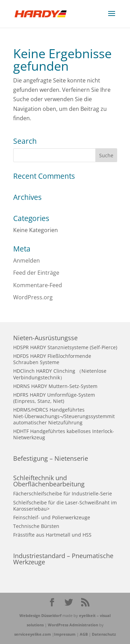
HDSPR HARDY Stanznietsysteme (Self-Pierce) (65, 347)
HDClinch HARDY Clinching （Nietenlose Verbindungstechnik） (60, 374)
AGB (84, 634)
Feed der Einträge (36, 273)
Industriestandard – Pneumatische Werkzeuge (63, 559)
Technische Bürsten (36, 526)
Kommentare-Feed (38, 285)
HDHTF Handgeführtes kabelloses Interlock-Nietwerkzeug (64, 434)
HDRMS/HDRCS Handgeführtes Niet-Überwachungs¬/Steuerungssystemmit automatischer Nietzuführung (64, 416)
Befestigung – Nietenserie (51, 458)
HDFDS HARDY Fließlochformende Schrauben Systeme (52, 359)
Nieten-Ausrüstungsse (45, 338)
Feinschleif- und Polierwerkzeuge (52, 517)
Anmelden (27, 261)
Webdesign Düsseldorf (40, 615)
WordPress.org (33, 297)
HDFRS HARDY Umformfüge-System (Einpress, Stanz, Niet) (54, 398)
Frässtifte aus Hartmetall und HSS (52, 535)
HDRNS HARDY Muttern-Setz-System (55, 386)
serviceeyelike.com (33, 634)
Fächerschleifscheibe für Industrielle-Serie (63, 493)
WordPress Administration (73, 625)
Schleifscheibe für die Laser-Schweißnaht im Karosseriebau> (65, 506)
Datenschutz (104, 634)
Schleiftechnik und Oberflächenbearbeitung (49, 481)
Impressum (65, 634)
